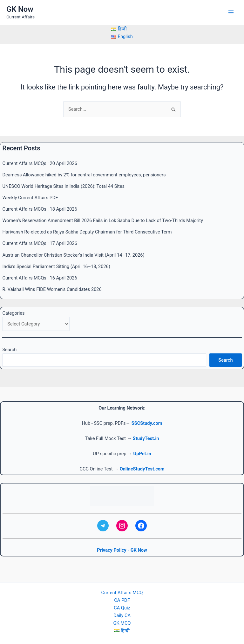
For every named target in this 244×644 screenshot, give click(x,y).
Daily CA (122, 615)
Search (9, 350)
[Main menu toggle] (231, 12)
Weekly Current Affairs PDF (30, 198)
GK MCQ (122, 623)
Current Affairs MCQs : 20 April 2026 (40, 163)
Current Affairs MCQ (122, 593)
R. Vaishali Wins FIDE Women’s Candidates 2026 (52, 289)
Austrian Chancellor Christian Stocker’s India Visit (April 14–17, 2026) (73, 255)
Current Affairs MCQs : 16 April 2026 (40, 278)
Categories (13, 313)
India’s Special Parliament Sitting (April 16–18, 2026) (56, 266)
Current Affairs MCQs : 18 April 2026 (40, 209)
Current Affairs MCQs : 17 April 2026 (40, 243)
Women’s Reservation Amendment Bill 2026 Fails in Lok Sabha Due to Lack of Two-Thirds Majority (102, 220)
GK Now (20, 9)
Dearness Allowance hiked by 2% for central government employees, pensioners (84, 175)
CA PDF (122, 600)
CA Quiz (122, 608)
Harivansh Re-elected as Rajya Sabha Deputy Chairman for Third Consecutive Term (87, 232)
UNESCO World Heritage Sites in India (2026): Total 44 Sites (63, 186)
